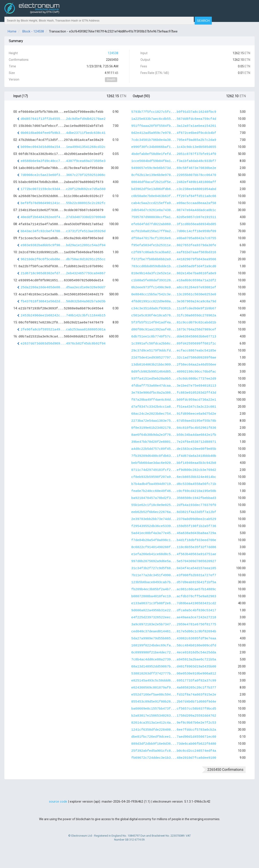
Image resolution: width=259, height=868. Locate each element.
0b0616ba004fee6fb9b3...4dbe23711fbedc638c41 (63, 133)
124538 (113, 53)
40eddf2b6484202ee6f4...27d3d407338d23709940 (63, 217)
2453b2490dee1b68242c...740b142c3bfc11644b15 (63, 316)
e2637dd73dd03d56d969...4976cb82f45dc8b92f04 (63, 344)
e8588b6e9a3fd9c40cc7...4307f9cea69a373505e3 (63, 161)
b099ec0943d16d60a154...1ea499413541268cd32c (63, 147)
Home (12, 31)
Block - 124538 (33, 31)
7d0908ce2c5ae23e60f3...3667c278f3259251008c (63, 175)
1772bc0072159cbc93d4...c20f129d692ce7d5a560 (63, 189)
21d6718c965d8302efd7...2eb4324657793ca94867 (63, 273)
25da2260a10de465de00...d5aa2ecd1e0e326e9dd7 (63, 288)
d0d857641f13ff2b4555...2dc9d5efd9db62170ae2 (63, 119)
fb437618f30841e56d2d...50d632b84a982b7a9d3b (63, 302)
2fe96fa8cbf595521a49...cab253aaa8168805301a (63, 330)
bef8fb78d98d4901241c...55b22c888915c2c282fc (63, 203)
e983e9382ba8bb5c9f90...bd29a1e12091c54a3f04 (63, 245)
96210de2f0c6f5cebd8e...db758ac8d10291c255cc (63, 259)
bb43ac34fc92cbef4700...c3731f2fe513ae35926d (63, 231)
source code (58, 802)
